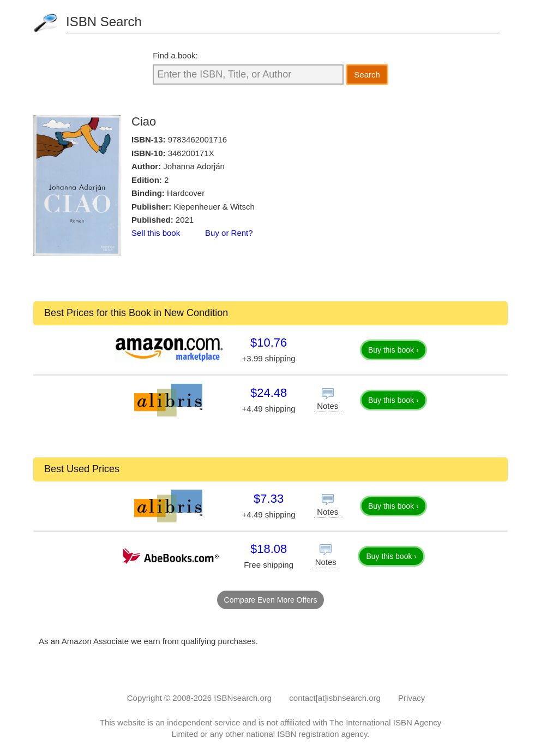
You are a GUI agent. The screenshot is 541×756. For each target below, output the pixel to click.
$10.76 (269, 343)
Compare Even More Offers (271, 600)
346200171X (191, 153)
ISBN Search (104, 22)
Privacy (411, 698)
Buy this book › (393, 350)
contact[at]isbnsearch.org (335, 698)
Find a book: (175, 55)
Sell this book (156, 233)
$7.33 (269, 499)
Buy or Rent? (229, 233)
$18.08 (269, 549)
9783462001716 (197, 139)
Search (367, 75)
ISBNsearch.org (243, 698)
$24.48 (269, 393)
